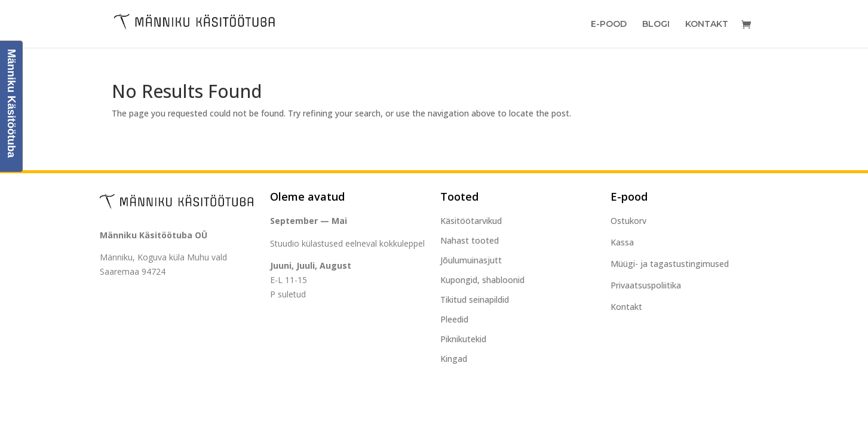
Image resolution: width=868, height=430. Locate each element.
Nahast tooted (470, 240)
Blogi (656, 24)
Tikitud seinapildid (475, 300)
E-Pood (609, 24)
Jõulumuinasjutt (471, 260)
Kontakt (707, 24)
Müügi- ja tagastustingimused (670, 264)
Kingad (454, 359)
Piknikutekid (463, 339)
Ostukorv (628, 221)
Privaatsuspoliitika (646, 285)
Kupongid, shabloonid (482, 280)
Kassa (622, 242)
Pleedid (454, 319)
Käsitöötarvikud (471, 221)
